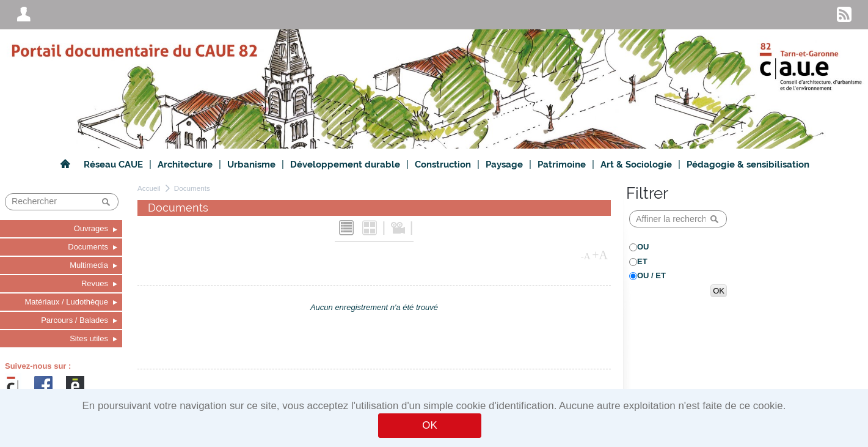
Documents (192, 188)
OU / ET (651, 275)
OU (643, 247)
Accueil (149, 188)
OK (429, 425)
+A (600, 255)
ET (642, 261)
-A (586, 256)
